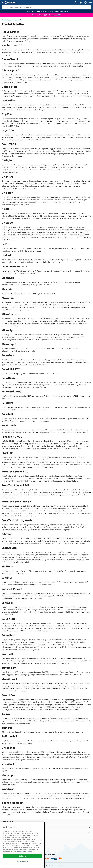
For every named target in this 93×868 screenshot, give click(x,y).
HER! (59, 15)
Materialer (18, 20)
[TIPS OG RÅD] (46, 833)
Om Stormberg (7, 20)
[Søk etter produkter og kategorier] (47, 7)
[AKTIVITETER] (46, 838)
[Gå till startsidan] (9, 3)
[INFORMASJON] (46, 822)
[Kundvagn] (86, 2)
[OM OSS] (46, 827)
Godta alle (22, 856)
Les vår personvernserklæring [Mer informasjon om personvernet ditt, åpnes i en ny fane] (23, 852)
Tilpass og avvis (22, 862)
